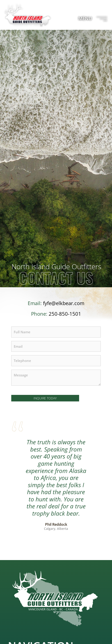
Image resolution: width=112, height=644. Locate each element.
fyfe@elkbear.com (64, 303)
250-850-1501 (65, 314)
